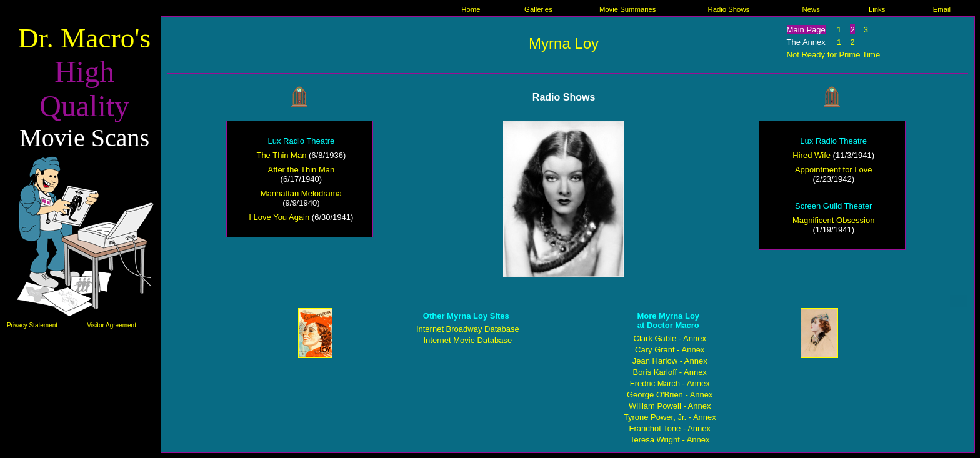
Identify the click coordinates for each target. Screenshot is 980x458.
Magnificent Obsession (834, 220)
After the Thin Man (302, 170)
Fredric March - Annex (670, 383)
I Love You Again (279, 217)
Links (877, 9)
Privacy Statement (32, 325)
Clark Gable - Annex (670, 338)
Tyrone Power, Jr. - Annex (670, 417)
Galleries (538, 9)
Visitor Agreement (112, 325)
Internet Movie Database (467, 340)
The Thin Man (281, 155)
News (811, 9)
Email (942, 9)
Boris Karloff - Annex (670, 372)
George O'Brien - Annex (670, 395)
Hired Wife (812, 155)
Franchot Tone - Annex (670, 428)
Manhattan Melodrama (301, 193)
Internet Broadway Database (468, 329)
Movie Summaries (628, 9)
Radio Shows (728, 9)
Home (471, 9)
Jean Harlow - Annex (670, 361)
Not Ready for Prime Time (834, 55)
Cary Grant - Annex (670, 350)
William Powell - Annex (670, 406)
